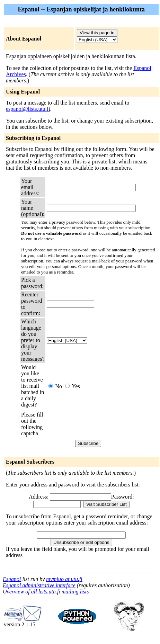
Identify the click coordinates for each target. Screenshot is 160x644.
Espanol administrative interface (39, 585)
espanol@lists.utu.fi (28, 109)
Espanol (12, 579)
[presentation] (99, 424)
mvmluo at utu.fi (64, 579)
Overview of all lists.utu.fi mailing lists (46, 592)
